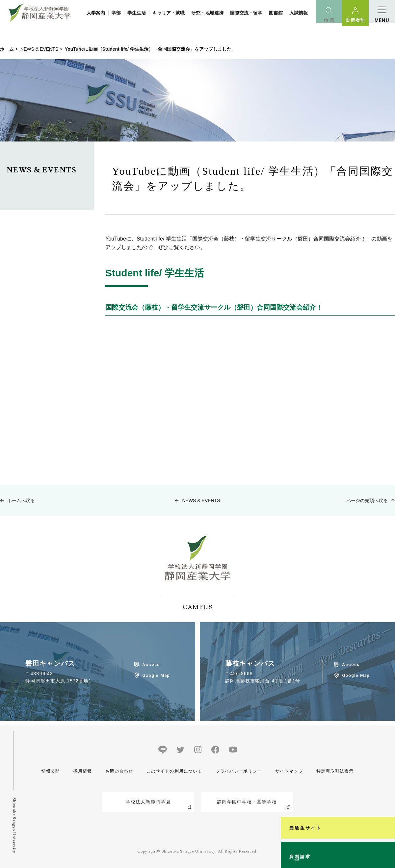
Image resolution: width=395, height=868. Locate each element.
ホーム (7, 49)
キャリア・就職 (169, 13)
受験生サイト (386, 768)
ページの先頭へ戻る (367, 500)
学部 (116, 13)
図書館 (276, 13)
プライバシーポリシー (238, 771)
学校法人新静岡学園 (148, 802)
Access (151, 664)
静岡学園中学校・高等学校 (247, 802)
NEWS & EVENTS (39, 49)
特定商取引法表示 (334, 771)
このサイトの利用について (173, 771)
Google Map (156, 675)
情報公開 (51, 771)
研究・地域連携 (207, 13)
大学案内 (96, 13)
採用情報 (82, 771)
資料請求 (386, 836)
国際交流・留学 (246, 13)
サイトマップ (288, 771)
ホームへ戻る (21, 500)
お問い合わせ (117, 771)
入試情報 (299, 13)
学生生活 (137, 13)
